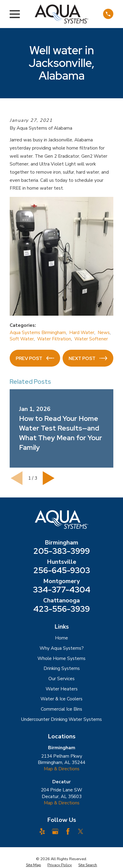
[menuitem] (34, 865)
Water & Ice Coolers (61, 699)
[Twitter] (81, 831)
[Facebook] (68, 831)
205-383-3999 (61, 551)
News (104, 333)
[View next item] (49, 478)
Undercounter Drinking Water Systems (61, 719)
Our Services (61, 679)
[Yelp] (42, 831)
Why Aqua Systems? (62, 648)
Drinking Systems (62, 668)
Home (61, 638)
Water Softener (91, 339)
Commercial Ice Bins (61, 709)
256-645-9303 (62, 571)
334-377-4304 (62, 590)
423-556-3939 (61, 609)
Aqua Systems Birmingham (38, 333)
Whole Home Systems (61, 658)
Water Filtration (54, 339)
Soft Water (22, 339)
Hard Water (82, 333)
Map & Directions (62, 769)
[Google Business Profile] (55, 831)
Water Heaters (62, 689)
